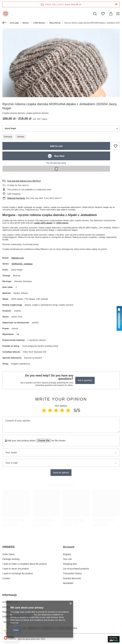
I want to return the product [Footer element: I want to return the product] (16, 569)
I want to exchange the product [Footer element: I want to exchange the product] (18, 573)
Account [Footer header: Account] (69, 547)
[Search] (95, 14)
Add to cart (56, 146)
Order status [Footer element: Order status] (8, 554)
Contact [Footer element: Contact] (6, 578)
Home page (14, 23)
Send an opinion (61, 473)
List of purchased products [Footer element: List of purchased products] (76, 569)
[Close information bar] (116, 4)
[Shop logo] (6, 14)
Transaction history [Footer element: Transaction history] (72, 573)
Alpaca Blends (55, 23)
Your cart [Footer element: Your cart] (67, 559)
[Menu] (118, 14)
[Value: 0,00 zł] (111, 14)
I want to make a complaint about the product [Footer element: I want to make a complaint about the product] (25, 564)
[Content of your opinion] (61, 425)
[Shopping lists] (103, 14)
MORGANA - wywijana (22, 264)
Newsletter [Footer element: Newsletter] (68, 583)
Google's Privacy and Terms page (34, 623)
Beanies (26, 23)
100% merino (62, 223)
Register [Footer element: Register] (67, 554)
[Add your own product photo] (57, 441)
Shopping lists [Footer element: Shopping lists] (70, 564)
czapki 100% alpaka (43, 223)
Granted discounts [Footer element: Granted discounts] (72, 578)
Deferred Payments (16, 198)
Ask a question (85, 380)
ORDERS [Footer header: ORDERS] (8, 547)
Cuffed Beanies (39, 23)
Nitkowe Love (18, 258)
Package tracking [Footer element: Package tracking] (11, 559)
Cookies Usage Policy (22, 615)
